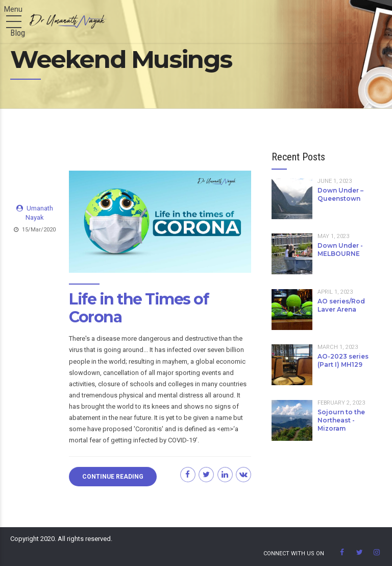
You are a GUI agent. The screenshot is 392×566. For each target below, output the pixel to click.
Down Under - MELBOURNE (340, 250)
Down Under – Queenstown (340, 194)
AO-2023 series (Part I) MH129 (343, 360)
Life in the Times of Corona (139, 309)
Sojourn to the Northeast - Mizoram (341, 420)
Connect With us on (294, 553)
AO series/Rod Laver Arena (341, 305)
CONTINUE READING (113, 477)
